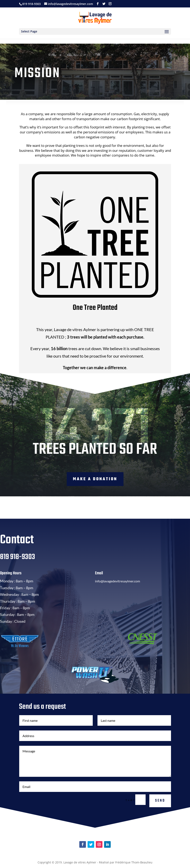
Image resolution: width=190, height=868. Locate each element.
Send (160, 801)
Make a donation (95, 479)
